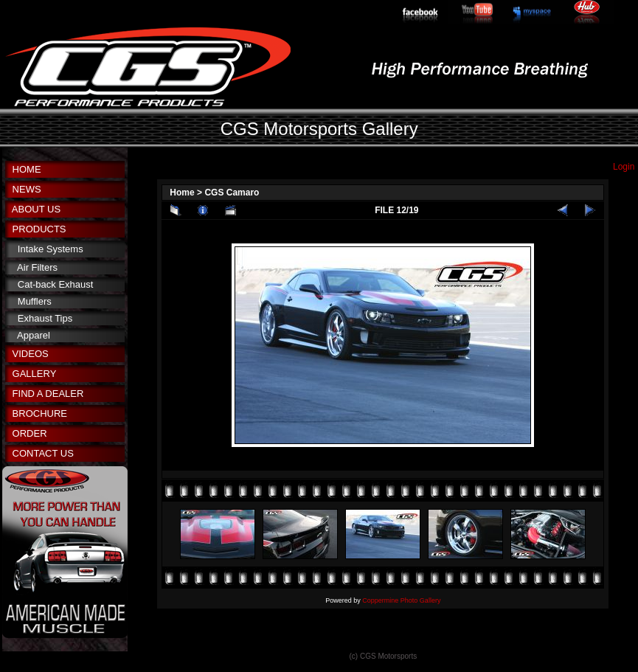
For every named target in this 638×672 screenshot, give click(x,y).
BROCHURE (40, 413)
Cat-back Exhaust (56, 284)
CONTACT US (43, 453)
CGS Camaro (232, 193)
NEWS (27, 189)
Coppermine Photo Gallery (401, 600)
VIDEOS (31, 354)
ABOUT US (36, 209)
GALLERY (35, 374)
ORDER (30, 433)
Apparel (34, 335)
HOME (27, 169)
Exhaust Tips (45, 318)
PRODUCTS (39, 229)
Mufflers (35, 301)
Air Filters (37, 267)
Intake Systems (51, 249)
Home (182, 193)
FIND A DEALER (48, 394)
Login (624, 167)
